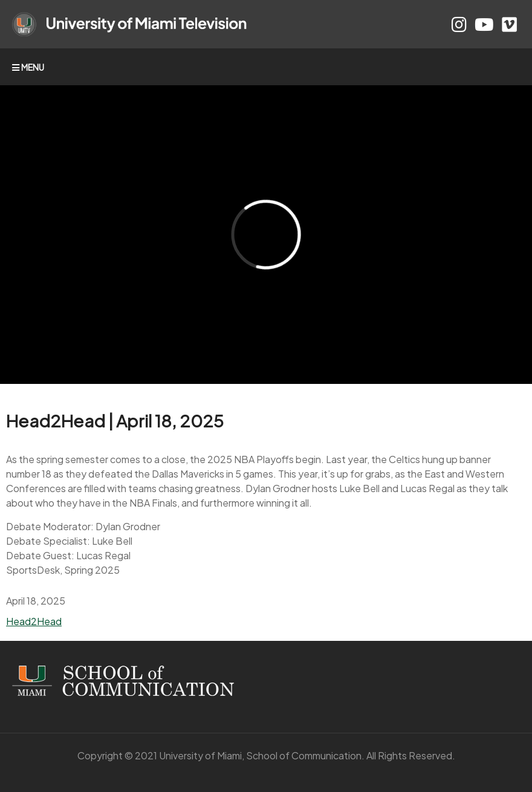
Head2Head (34, 621)
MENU (28, 67)
